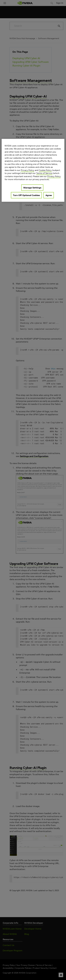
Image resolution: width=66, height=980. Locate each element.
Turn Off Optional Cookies (26, 195)
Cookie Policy (45, 170)
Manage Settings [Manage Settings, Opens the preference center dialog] (32, 188)
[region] (33, 170)
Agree (49, 195)
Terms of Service (44, 173)
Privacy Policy (27, 170)
